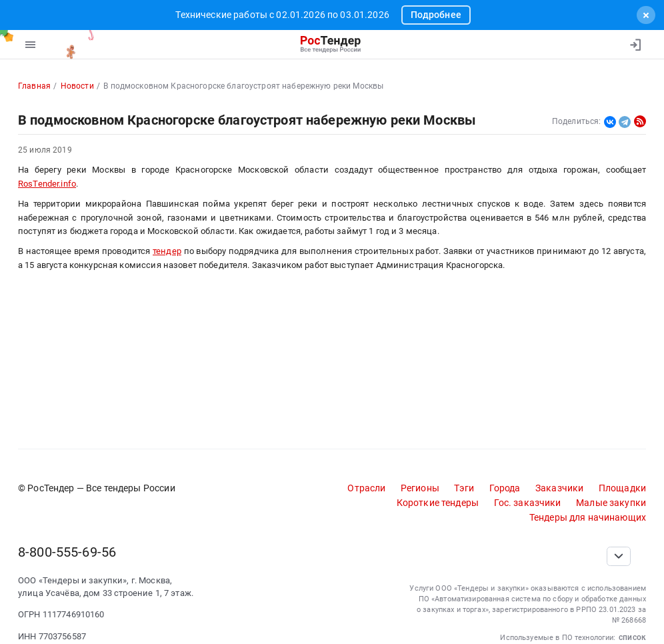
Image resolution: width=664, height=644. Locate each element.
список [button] (632, 637)
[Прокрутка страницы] (619, 556)
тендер (167, 251)
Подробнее (436, 15)
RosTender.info (47, 184)
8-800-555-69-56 (67, 552)
